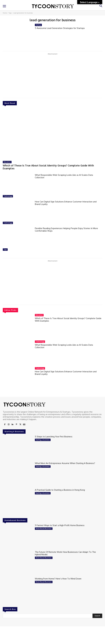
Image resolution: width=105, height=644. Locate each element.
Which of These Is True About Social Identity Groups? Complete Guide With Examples (48, 167)
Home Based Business (44, 529)
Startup (38, 25)
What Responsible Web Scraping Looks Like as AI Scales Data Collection (64, 176)
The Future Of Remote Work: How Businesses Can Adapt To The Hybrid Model (65, 553)
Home (5, 13)
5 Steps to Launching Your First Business (54, 437)
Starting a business (43, 440)
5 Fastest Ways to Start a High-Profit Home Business (60, 525)
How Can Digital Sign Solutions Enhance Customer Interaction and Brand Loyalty (66, 203)
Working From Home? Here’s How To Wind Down (58, 579)
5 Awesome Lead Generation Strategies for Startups (60, 28)
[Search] (97, 616)
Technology (8, 196)
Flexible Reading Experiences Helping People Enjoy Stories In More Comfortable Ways (66, 230)
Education (7, 162)
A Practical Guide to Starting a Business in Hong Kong (60, 490)
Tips (5, 249)
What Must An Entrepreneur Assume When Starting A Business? (65, 463)
